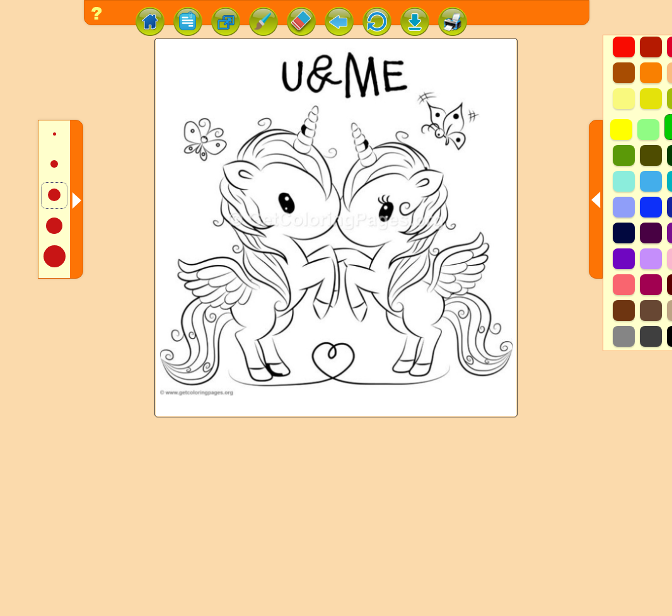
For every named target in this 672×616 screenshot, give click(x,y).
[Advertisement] (336, 525)
